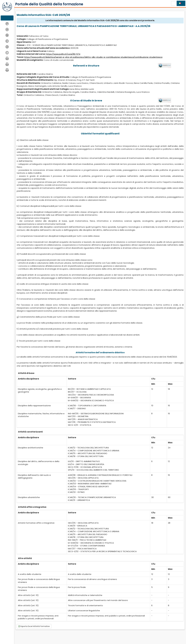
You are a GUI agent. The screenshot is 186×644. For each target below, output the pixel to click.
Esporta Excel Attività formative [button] (34, 626)
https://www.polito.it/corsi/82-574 (63, 54)
